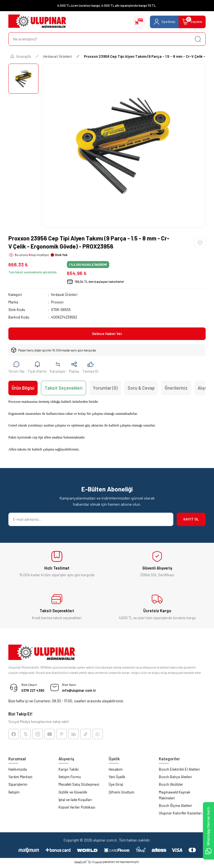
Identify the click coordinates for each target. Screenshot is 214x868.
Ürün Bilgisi (23, 389)
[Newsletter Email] (91, 520)
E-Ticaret (96, 864)
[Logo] (37, 22)
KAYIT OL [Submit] (191, 520)
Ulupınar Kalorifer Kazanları (180, 815)
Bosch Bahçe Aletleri (175, 779)
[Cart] (190, 22)
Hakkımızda (18, 771)
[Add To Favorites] (200, 242)
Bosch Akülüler (171, 787)
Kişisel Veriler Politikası (77, 809)
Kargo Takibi (69, 771)
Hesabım (116, 771)
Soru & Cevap (141, 389)
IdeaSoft (81, 864)
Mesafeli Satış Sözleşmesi (79, 787)
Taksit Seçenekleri (64, 389)
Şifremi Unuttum (121, 794)
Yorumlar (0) (105, 389)
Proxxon (58, 302)
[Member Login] (160, 22)
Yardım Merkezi (20, 779)
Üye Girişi (116, 787)
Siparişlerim (18, 787)
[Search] (107, 39)
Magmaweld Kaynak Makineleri (175, 797)
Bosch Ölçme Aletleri (175, 808)
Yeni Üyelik (117, 779)
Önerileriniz (176, 389)
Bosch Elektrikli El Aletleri (179, 771)
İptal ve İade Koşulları (75, 802)
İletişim (14, 794)
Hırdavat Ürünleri (64, 295)
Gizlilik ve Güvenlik (73, 794)
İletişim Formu (70, 779)
